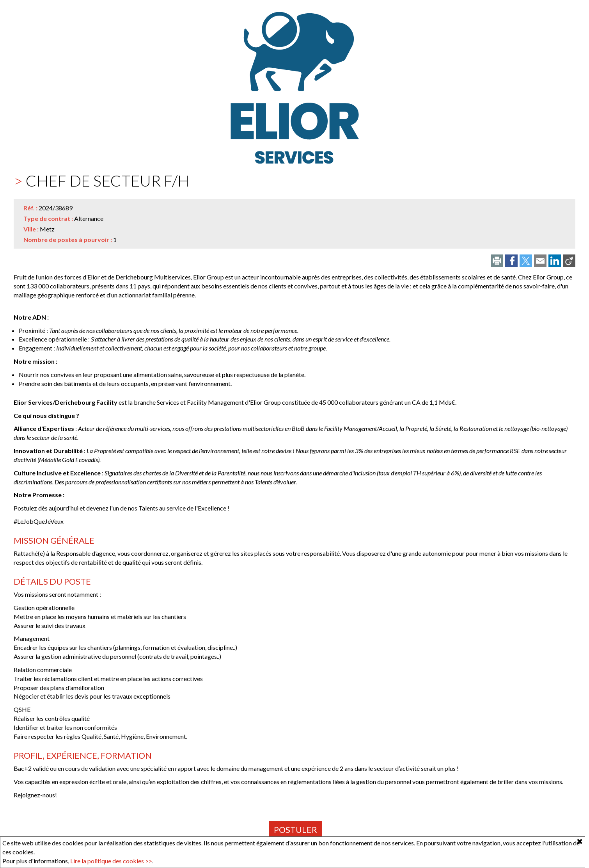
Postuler (295, 830)
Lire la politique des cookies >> (111, 861)
